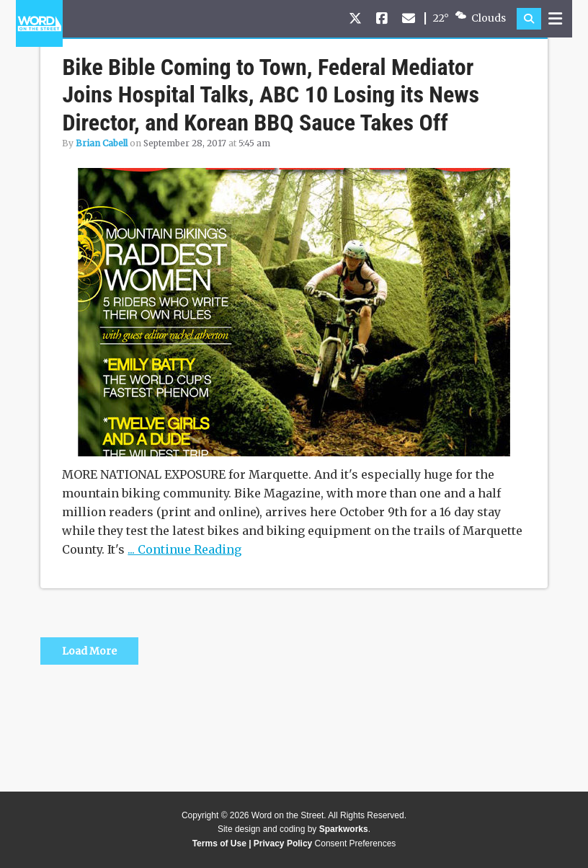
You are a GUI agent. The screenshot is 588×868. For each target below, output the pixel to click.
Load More (89, 651)
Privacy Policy (283, 843)
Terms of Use (219, 843)
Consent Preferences (356, 843)
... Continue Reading (184, 549)
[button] (529, 19)
